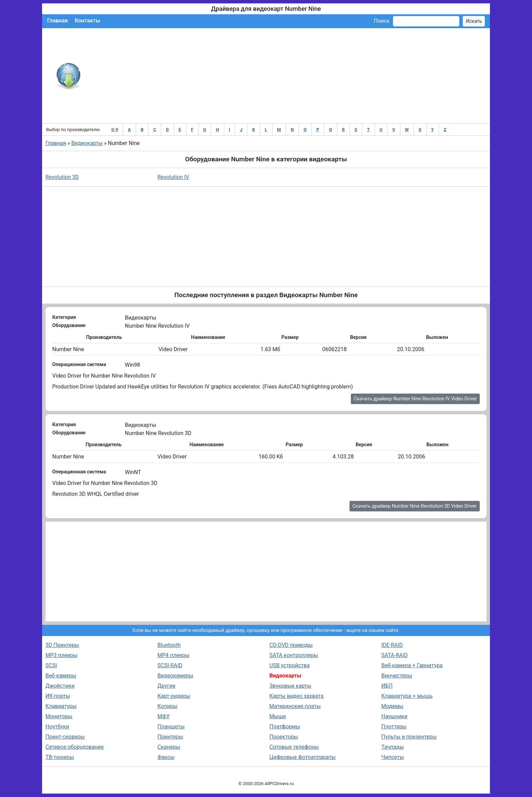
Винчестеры (397, 676)
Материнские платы (295, 706)
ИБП (387, 686)
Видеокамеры (175, 676)
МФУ (164, 716)
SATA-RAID (395, 655)
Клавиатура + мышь (407, 696)
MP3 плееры (61, 655)
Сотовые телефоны (294, 747)
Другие (166, 686)
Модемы (392, 706)
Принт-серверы (65, 737)
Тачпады (393, 747)
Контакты (87, 21)
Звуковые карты (290, 686)
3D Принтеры (62, 645)
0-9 (115, 130)
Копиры (167, 706)
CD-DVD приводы (291, 645)
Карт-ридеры (174, 696)
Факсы (166, 757)
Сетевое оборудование (75, 747)
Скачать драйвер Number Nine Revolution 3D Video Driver (415, 506)
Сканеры (169, 747)
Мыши (278, 716)
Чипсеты (393, 757)
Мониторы (59, 716)
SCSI (51, 665)
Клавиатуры (61, 706)
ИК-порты (58, 696)
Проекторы (284, 737)
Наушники (394, 716)
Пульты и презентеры (409, 737)
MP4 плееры (173, 655)
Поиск (382, 21)
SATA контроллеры (294, 655)
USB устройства (290, 665)
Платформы (285, 727)
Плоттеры (394, 727)
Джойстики (60, 686)
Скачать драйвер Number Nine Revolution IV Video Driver (415, 399)
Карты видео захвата (297, 696)
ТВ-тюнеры (60, 757)
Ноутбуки (57, 727)
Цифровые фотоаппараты (302, 757)
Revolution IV (173, 177)
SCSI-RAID (170, 665)
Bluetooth (169, 645)
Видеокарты (87, 143)
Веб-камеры (61, 676)
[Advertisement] (288, 76)
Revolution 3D (62, 177)
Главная (57, 21)
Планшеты (171, 727)
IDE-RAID (392, 645)
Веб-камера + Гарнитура (412, 665)
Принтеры (170, 737)
